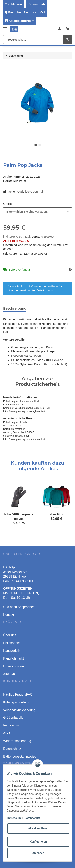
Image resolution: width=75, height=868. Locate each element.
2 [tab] (40, 145)
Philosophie (11, 643)
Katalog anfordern (21, 21)
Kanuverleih (36, 4)
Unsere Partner (14, 666)
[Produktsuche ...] (33, 40)
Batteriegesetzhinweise (20, 756)
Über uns (10, 635)
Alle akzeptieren (38, 828)
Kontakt (9, 615)
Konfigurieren (38, 842)
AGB (7, 733)
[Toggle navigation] (5, 27)
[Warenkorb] (68, 29)
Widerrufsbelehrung (17, 741)
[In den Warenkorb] (6, 66)
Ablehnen (38, 853)
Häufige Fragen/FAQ (18, 694)
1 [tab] (36, 145)
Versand (38, 236)
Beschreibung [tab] (15, 308)
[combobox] (37, 212)
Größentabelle (13, 718)
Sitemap (9, 674)
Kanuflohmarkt (13, 658)
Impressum (14, 818)
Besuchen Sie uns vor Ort (26, 12)
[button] (60, 29)
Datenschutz (32, 818)
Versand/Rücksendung (19, 710)
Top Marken (13, 4)
